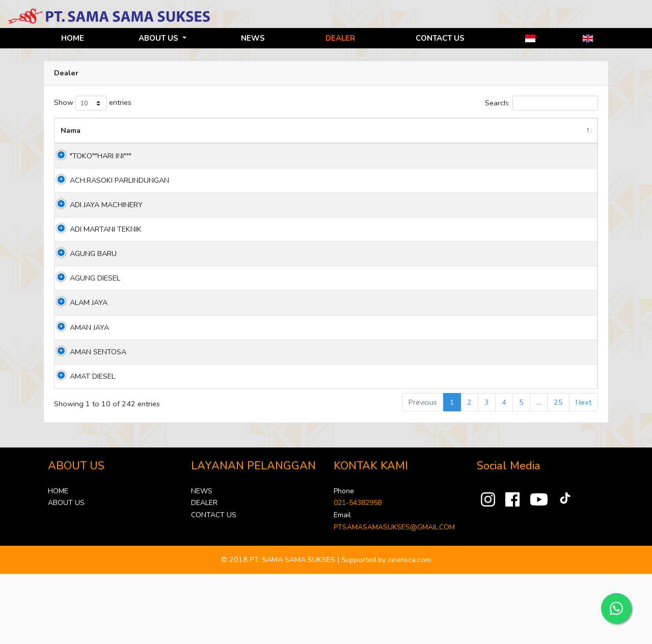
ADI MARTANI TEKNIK (83, 282)
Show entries (93, 103)
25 (558, 472)
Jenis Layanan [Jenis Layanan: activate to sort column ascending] (557, 136)
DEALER (340, 38)
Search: (541, 103)
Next (583, 472)
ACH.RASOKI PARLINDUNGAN (88, 209)
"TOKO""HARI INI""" (91, 167)
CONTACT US (440, 38)
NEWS (253, 38)
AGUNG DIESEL (86, 349)
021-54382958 (358, 573)
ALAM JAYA (79, 373)
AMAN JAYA (80, 398)
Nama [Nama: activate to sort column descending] (71, 142)
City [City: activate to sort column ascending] (395, 142)
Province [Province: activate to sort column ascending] (336, 142)
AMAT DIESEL (83, 446)
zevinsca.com (409, 630)
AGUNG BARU (84, 313)
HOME (73, 38)
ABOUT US (159, 38)
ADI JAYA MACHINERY (81, 246)
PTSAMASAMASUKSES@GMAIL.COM (394, 597)
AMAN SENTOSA (89, 422)
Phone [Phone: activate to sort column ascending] (469, 142)
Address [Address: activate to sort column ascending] (150, 142)
